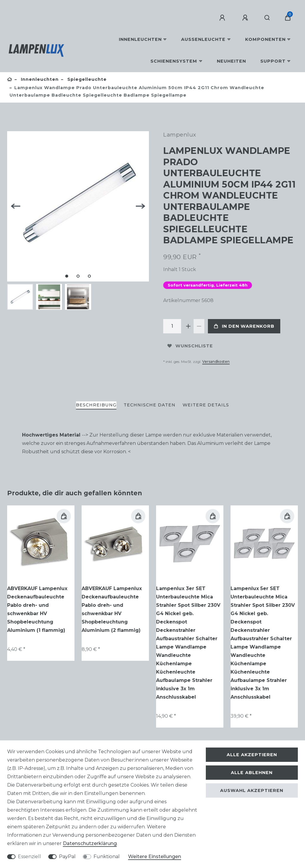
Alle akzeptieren (252, 755)
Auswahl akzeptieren (252, 790)
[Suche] (267, 18)
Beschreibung (96, 405)
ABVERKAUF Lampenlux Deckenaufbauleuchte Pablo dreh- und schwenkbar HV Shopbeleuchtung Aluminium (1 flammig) (37, 609)
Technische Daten (150, 405)
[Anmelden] (223, 18)
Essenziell (29, 857)
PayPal (67, 857)
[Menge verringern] (199, 326)
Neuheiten (231, 61)
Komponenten (265, 39)
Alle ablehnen (252, 773)
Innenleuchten (140, 39)
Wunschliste (190, 346)
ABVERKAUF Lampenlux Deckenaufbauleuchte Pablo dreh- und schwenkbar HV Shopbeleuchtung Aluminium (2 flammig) (112, 609)
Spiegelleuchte (86, 79)
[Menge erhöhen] (188, 326)
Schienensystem (174, 61)
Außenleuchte (203, 39)
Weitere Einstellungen (155, 857)
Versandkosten (216, 362)
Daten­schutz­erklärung (90, 843)
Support (273, 61)
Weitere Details (206, 405)
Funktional (107, 857)
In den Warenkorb (244, 326)
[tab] (96, 405)
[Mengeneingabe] (172, 326)
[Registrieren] (246, 18)
